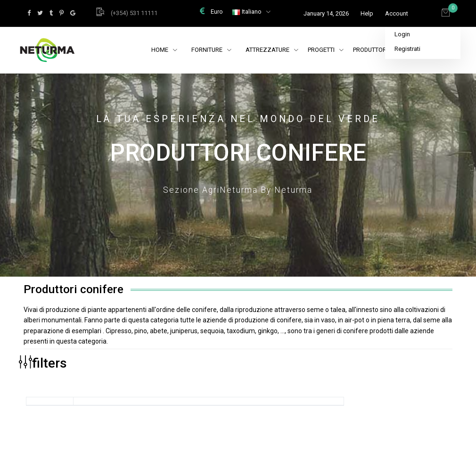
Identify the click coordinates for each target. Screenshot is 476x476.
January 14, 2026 (326, 13)
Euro (211, 12)
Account (397, 13)
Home (160, 50)
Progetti (326, 50)
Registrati (407, 49)
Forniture (208, 50)
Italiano (247, 12)
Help (367, 13)
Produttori (375, 50)
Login (402, 34)
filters (43, 363)
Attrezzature (272, 50)
